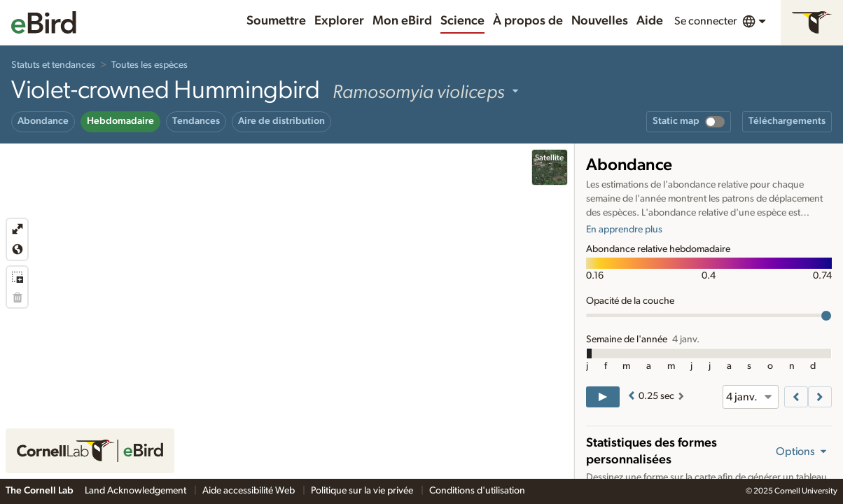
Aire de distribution (281, 121)
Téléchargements (787, 121)
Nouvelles (600, 21)
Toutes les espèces (149, 65)
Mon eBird (402, 21)
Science (462, 21)
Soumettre (276, 21)
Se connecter (705, 21)
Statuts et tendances (53, 65)
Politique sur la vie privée (363, 491)
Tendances (196, 121)
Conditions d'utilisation (477, 491)
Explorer (339, 21)
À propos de (528, 21)
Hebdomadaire (120, 121)
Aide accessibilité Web (250, 491)
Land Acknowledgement (137, 491)
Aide (650, 21)
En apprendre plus (624, 230)
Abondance (43, 121)
